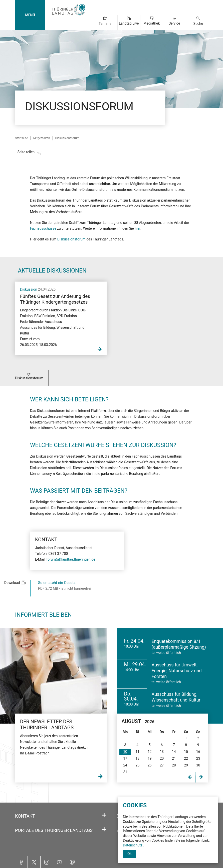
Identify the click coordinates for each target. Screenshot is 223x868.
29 (186, 765)
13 (162, 752)
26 (150, 765)
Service (174, 23)
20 (162, 758)
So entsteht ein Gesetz (57, 583)
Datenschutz (133, 845)
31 (125, 772)
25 (137, 765)
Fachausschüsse (43, 228)
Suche (198, 24)
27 (162, 765)
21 (174, 758)
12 (150, 752)
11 (137, 752)
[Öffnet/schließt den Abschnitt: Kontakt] (104, 815)
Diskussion (29, 289)
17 (125, 758)
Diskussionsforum (71, 239)
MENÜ (30, 15)
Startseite (22, 138)
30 (198, 765)
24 (125, 765)
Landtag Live (129, 23)
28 (174, 765)
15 (186, 752)
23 (198, 758)
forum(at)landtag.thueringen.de (71, 559)
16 (198, 752)
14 (174, 752)
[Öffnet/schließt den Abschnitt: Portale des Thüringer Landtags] (104, 830)
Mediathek (152, 23)
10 (125, 752)
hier (137, 228)
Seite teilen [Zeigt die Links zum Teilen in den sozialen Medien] (26, 152)
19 (150, 758)
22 (186, 758)
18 (137, 758)
